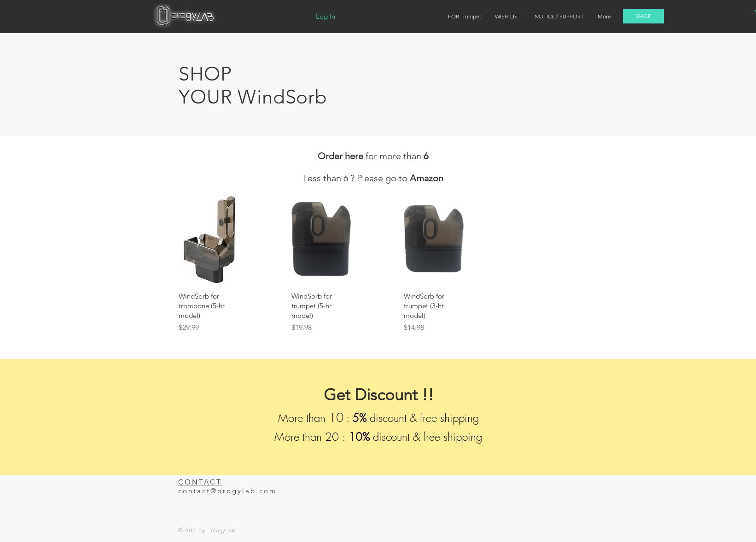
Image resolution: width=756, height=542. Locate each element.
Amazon (427, 178)
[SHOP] (643, 16)
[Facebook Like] (523, 489)
